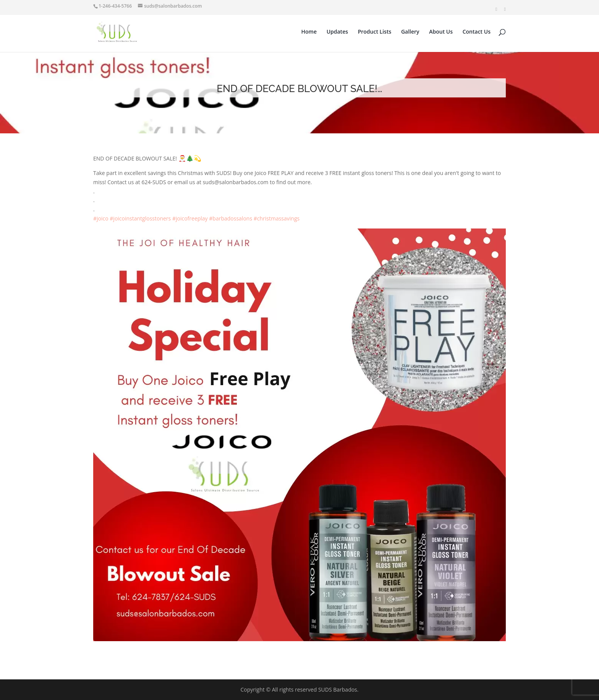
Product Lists (375, 32)
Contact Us (477, 32)
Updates (337, 32)
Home (309, 32)
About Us (441, 32)
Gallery (410, 32)
